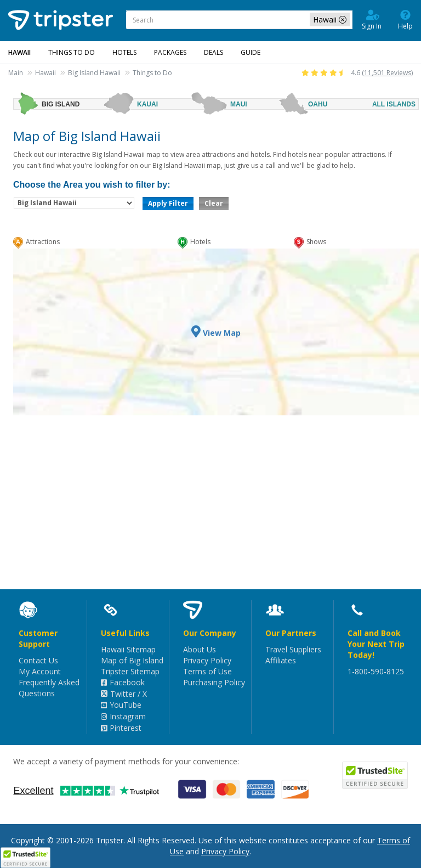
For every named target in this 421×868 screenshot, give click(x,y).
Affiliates (281, 660)
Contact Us (38, 660)
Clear (214, 203)
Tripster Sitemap (130, 671)
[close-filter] (343, 20)
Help (405, 19)
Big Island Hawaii (94, 73)
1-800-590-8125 (376, 671)
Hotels (124, 52)
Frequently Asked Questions (49, 688)
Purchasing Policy (214, 682)
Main (16, 73)
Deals (214, 52)
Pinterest (121, 728)
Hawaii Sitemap (128, 649)
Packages (170, 52)
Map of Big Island (132, 660)
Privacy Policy (207, 660)
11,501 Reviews (388, 73)
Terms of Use (207, 671)
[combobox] (239, 20)
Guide (251, 52)
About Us (200, 649)
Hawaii (45, 73)
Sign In (372, 19)
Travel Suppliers (293, 649)
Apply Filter (168, 203)
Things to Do (72, 52)
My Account (40, 671)
